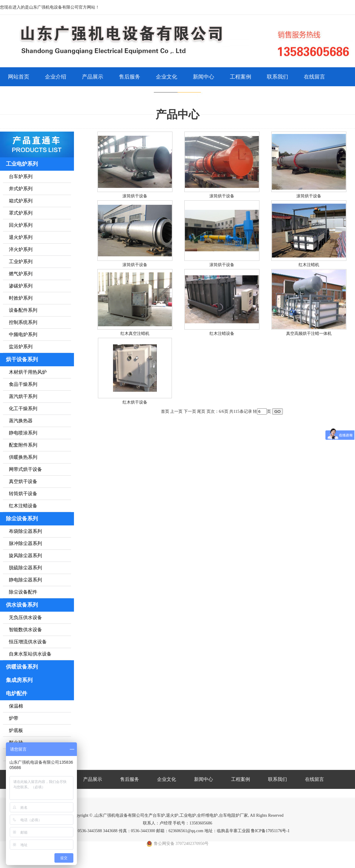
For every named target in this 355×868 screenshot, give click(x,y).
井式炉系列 (21, 189)
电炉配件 (17, 693)
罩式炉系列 (21, 213)
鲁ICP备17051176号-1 (270, 831)
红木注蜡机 (309, 265)
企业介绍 (56, 77)
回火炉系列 (21, 225)
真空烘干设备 (23, 481)
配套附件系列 (23, 445)
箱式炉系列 (21, 201)
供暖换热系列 (23, 457)
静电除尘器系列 (25, 580)
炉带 (14, 718)
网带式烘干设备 (25, 469)
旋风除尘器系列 (25, 556)
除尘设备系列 (22, 519)
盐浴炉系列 (21, 347)
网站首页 (19, 77)
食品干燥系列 (23, 384)
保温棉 (16, 706)
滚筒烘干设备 (135, 196)
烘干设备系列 (22, 359)
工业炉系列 (21, 262)
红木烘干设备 (135, 402)
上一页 (176, 411)
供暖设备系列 (22, 667)
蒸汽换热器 (21, 421)
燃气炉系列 (21, 274)
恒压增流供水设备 (28, 642)
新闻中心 (204, 77)
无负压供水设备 (25, 617)
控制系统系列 (23, 322)
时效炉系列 (21, 298)
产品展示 (93, 77)
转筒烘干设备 (23, 494)
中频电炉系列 (23, 334)
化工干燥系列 (23, 409)
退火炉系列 (21, 237)
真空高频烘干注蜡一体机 (309, 334)
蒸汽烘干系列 (23, 396)
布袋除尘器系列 (25, 531)
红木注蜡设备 (23, 506)
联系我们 (277, 77)
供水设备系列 (22, 605)
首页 (165, 411)
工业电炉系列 (22, 164)
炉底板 (16, 730)
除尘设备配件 (23, 592)
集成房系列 (19, 680)
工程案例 (241, 77)
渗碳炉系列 (21, 286)
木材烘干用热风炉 (28, 372)
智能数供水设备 (25, 630)
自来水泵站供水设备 (30, 654)
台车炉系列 (21, 176)
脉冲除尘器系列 (25, 543)
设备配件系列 (23, 310)
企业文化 (167, 77)
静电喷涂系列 (23, 433)
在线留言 (314, 77)
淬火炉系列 (21, 249)
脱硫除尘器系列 (25, 568)
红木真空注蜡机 (135, 334)
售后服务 (130, 77)
